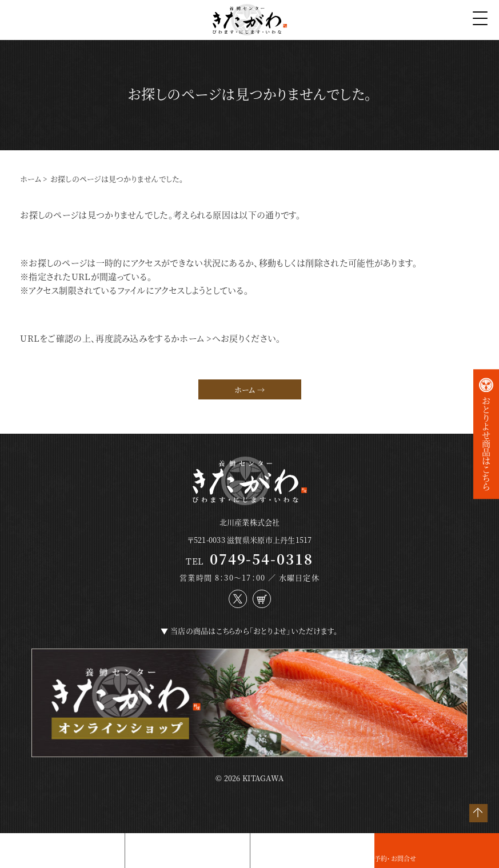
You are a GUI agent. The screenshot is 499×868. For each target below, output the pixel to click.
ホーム (31, 179)
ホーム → (249, 389)
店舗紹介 (138, 858)
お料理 (10, 858)
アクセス (262, 858)
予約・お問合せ (396, 858)
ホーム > (196, 338)
